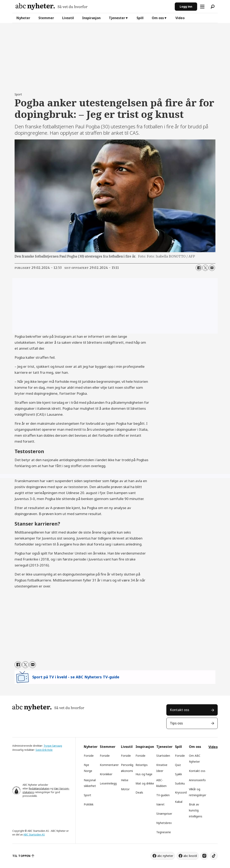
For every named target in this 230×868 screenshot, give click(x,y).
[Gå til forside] (52, 6)
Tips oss (176, 723)
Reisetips (142, 765)
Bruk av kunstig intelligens (196, 810)
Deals (139, 792)
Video (180, 18)
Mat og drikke (145, 783)
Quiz (178, 765)
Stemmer (46, 18)
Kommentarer (109, 765)
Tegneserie (164, 832)
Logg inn (186, 6)
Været (160, 804)
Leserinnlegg (108, 783)
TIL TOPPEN (21, 856)
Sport (87, 795)
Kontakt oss (179, 710)
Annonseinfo (197, 780)
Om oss (158, 18)
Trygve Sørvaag (53, 746)
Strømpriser (164, 814)
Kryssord (181, 792)
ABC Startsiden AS (34, 835)
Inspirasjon (91, 18)
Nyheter (23, 18)
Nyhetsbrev (164, 823)
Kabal (179, 802)
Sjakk (178, 774)
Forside (89, 756)
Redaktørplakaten (39, 789)
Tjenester (117, 18)
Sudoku (180, 783)
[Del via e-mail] (212, 268)
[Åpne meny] (202, 7)
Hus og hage (144, 774)
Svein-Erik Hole (44, 750)
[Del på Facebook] (199, 268)
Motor (125, 789)
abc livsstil (190, 856)
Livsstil (68, 18)
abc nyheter (165, 856)
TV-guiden (163, 795)
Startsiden (163, 756)
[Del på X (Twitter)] (205, 268)
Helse (125, 780)
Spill (140, 18)
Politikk (89, 804)
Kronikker (106, 774)
